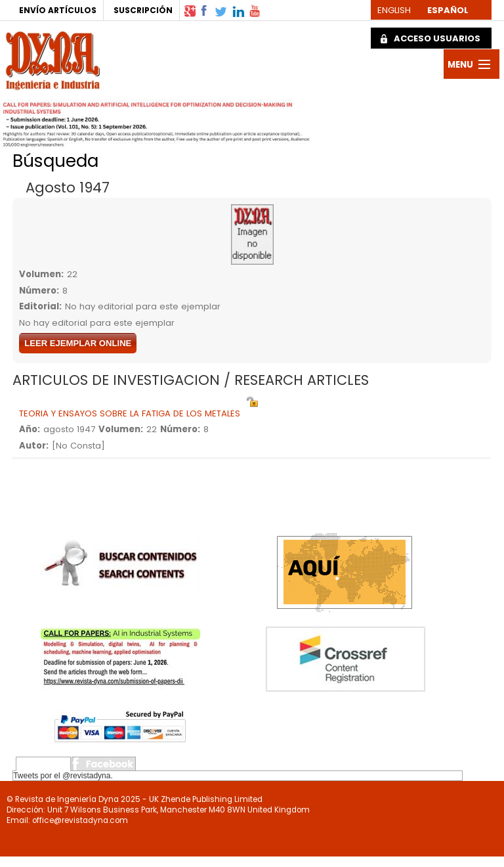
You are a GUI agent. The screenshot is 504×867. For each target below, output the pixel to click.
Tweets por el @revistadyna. (63, 776)
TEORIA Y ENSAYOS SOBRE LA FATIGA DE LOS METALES (130, 413)
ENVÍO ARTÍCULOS (58, 10)
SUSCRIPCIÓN (143, 10)
